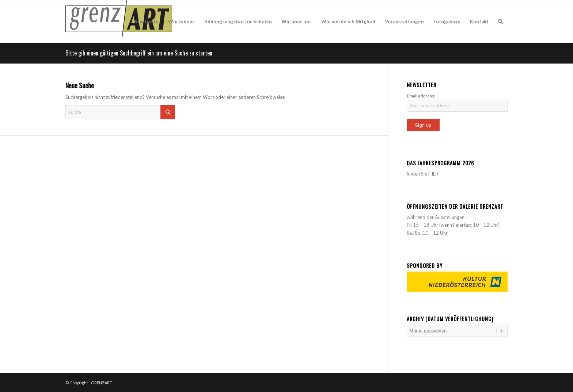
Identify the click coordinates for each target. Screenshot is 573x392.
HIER (433, 174)
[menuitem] (147, 22)
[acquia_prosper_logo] (119, 22)
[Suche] (500, 22)
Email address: (421, 96)
